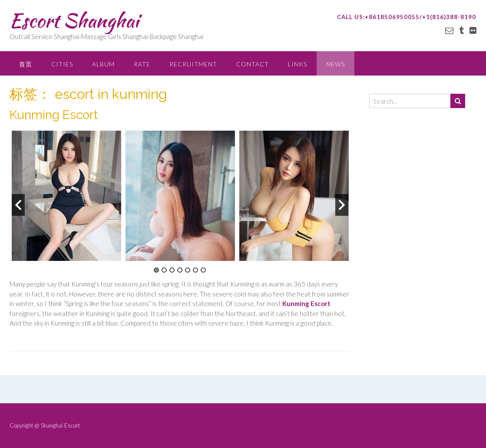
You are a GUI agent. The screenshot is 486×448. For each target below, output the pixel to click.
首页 (26, 64)
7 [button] (203, 270)
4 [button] (180, 270)
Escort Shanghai (74, 20)
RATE (142, 64)
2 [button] (164, 270)
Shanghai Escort (60, 425)
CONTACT (253, 64)
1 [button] (156, 270)
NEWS (336, 64)
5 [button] (188, 270)
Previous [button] (18, 205)
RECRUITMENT (193, 64)
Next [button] (342, 205)
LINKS (298, 64)
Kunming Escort (54, 115)
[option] (66, 196)
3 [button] (172, 270)
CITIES (62, 64)
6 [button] (195, 270)
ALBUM (103, 64)
